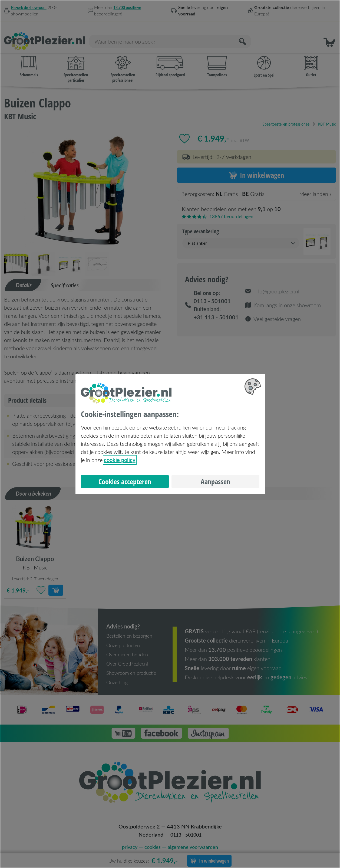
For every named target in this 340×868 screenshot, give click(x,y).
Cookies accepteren (125, 482)
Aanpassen (215, 482)
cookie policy (120, 460)
